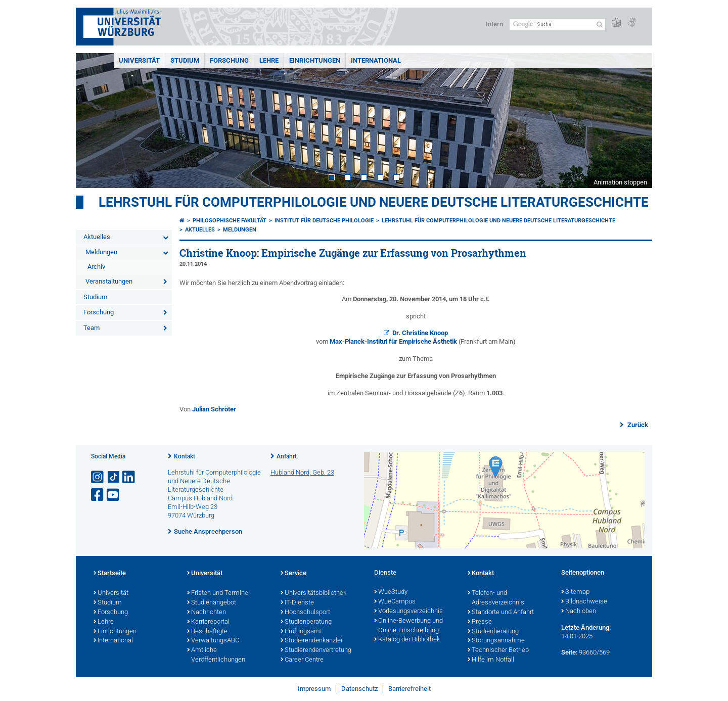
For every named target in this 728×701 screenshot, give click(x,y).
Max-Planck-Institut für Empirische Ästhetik (394, 341)
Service (293, 574)
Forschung (229, 60)
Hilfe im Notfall (491, 660)
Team (92, 328)
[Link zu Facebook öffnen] (98, 495)
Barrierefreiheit (409, 689)
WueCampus (395, 602)
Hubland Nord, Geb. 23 (302, 472)
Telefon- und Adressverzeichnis (496, 598)
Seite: (569, 652)
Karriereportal (208, 622)
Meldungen (101, 252)
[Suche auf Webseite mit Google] (557, 25)
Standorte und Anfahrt (501, 613)
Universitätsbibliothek (313, 593)
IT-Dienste (297, 603)
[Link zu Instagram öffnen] (98, 477)
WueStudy (391, 592)
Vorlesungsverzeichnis (408, 612)
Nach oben (579, 612)
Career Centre (302, 660)
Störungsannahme (496, 641)
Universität (139, 60)
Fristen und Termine (218, 593)
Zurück (637, 425)
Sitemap (575, 592)
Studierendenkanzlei (311, 641)
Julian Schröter (214, 409)
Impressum (314, 689)
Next (634, 121)
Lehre (269, 60)
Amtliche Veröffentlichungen (216, 655)
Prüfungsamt (301, 632)
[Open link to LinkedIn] (129, 477)
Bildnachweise (584, 602)
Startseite (110, 574)
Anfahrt (287, 456)
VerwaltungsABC (213, 641)
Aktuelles (97, 237)
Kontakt (185, 456)
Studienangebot (212, 603)
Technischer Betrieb (498, 650)
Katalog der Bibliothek (407, 640)
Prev (94, 121)
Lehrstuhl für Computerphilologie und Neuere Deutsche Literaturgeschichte (374, 202)
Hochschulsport (305, 613)
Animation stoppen (620, 182)
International (376, 60)
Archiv (96, 267)
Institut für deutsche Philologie (324, 221)
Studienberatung (306, 622)
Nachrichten (207, 613)
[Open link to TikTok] (114, 477)
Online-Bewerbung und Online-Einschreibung (408, 626)
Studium (185, 60)
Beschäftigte (207, 632)
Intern (494, 24)
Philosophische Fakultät (230, 221)
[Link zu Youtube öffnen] (114, 495)
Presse (480, 622)
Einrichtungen (315, 60)
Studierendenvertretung (316, 650)
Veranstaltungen (109, 281)
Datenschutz (359, 689)
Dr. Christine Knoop (420, 333)
